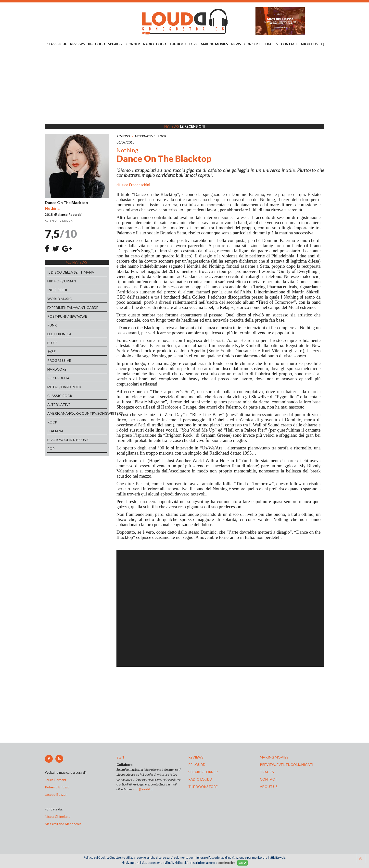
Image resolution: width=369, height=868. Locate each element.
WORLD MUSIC (60, 299)
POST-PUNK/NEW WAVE (67, 316)
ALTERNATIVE (59, 404)
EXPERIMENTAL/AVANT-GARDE (73, 307)
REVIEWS (77, 44)
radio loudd (200, 779)
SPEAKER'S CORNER (124, 44)
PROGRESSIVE (59, 360)
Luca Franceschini (135, 185)
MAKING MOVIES (214, 44)
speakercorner (203, 772)
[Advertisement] (185, 86)
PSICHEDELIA (58, 378)
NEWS (236, 44)
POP (51, 449)
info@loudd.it (143, 789)
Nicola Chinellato (58, 816)
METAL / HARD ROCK (64, 387)
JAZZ (51, 352)
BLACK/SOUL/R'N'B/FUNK (68, 440)
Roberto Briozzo (57, 787)
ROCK (52, 422)
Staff (120, 757)
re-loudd (197, 765)
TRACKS (271, 44)
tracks (267, 772)
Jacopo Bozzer (56, 794)
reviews (196, 757)
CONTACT (289, 44)
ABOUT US (309, 44)
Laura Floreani (56, 780)
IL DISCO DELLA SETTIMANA (71, 272)
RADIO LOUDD (155, 44)
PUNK (52, 325)
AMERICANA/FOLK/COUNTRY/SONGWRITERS (77, 413)
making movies (274, 757)
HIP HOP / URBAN (62, 281)
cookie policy (226, 863)
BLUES (52, 343)
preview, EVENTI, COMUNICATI (287, 765)
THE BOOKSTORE (183, 44)
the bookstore (203, 787)
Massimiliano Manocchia (63, 824)
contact (269, 779)
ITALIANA (55, 431)
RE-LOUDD (96, 44)
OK (242, 863)
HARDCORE (57, 369)
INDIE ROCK (57, 290)
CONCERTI (253, 44)
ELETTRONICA (59, 334)
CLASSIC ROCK (60, 396)
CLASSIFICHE (57, 44)
